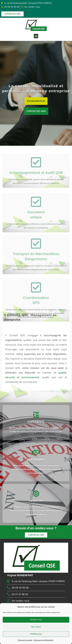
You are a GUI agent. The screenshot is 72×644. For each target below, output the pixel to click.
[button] (36, 36)
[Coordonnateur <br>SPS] (36, 302)
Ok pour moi (36, 637)
